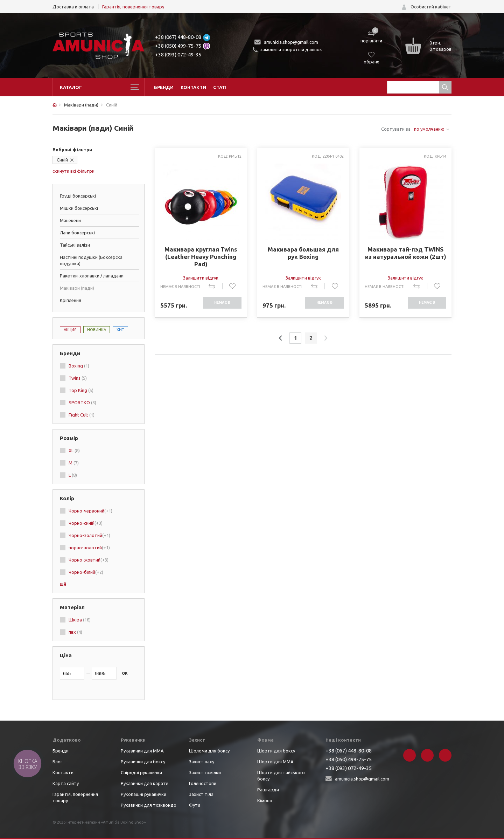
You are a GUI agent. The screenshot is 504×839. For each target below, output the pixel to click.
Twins (78, 378)
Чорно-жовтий (89, 560)
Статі (220, 87)
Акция (70, 330)
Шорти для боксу (276, 751)
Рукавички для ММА (142, 751)
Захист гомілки (205, 772)
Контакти (193, 87)
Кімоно (265, 800)
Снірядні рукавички (141, 772)
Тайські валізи (75, 245)
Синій (62, 160)
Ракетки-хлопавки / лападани (92, 276)
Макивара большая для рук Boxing (303, 253)
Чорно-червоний (90, 511)
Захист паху (202, 762)
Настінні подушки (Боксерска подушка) (91, 260)
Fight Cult (82, 415)
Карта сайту (66, 783)
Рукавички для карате (145, 783)
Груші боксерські (78, 196)
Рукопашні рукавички (143, 794)
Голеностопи (203, 783)
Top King (81, 390)
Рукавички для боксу (143, 762)
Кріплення (71, 300)
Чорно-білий (86, 572)
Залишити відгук (201, 278)
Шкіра (80, 620)
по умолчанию (429, 129)
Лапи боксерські (77, 233)
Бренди (164, 87)
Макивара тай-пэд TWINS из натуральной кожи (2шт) (406, 253)
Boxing (79, 366)
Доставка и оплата (73, 7)
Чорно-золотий (89, 535)
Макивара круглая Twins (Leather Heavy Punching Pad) (201, 257)
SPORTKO (82, 403)
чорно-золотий (89, 548)
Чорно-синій (86, 523)
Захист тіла (201, 794)
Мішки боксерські (79, 208)
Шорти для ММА (275, 762)
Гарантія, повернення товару (133, 7)
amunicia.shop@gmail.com (291, 42)
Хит (120, 330)
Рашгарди (268, 790)
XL (74, 451)
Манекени (70, 220)
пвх (75, 632)
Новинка (97, 330)
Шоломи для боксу (209, 751)
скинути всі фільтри (73, 171)
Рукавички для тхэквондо (149, 805)
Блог (57, 762)
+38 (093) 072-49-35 (178, 54)
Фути (195, 805)
